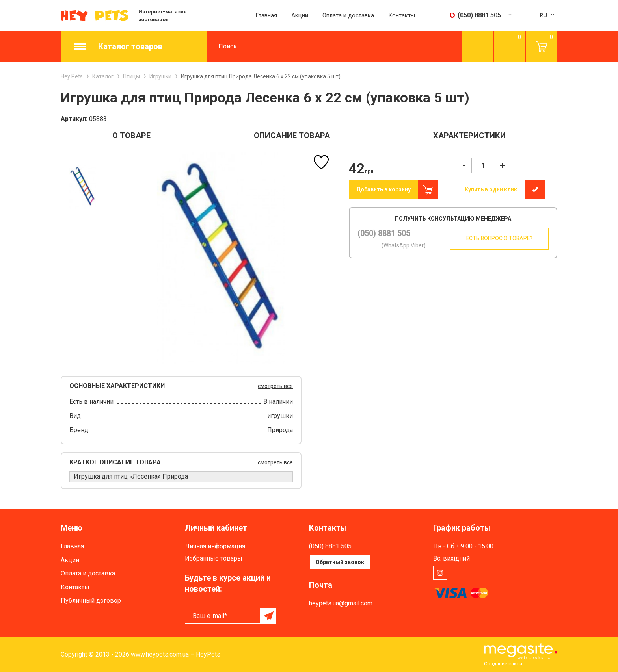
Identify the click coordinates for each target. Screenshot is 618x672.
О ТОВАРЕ (131, 136)
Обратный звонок (340, 562)
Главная (266, 15)
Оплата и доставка (348, 15)
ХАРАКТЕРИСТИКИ (469, 136)
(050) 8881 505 (384, 233)
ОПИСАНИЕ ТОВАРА (292, 136)
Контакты (402, 15)
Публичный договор (91, 601)
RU (543, 15)
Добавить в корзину (383, 189)
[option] (83, 187)
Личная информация (215, 546)
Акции (300, 15)
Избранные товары (214, 558)
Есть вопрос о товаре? (498, 239)
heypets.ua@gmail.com (341, 603)
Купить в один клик (491, 189)
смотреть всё (275, 386)
